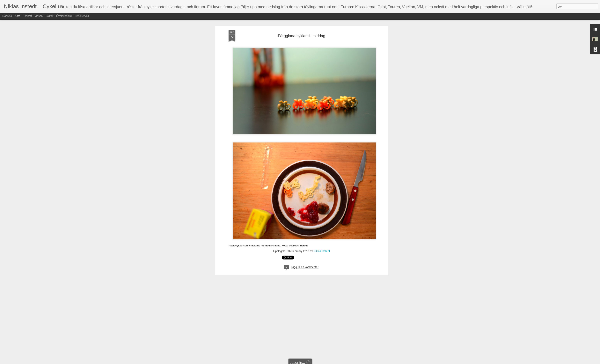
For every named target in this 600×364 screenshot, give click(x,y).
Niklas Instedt (322, 151)
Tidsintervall (82, 16)
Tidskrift (27, 16)
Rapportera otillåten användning (323, 362)
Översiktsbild (64, 16)
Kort (17, 16)
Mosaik (39, 16)
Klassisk (7, 16)
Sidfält (50, 16)
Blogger (303, 362)
